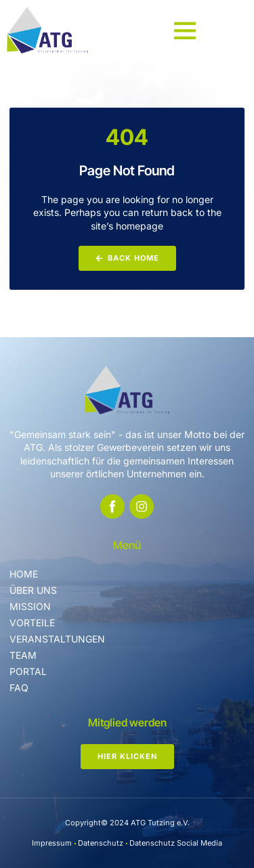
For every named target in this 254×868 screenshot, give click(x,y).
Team (23, 655)
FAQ (19, 688)
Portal (28, 671)
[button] (185, 30)
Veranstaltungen (57, 639)
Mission (30, 606)
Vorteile (32, 623)
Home (24, 574)
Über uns (33, 590)
